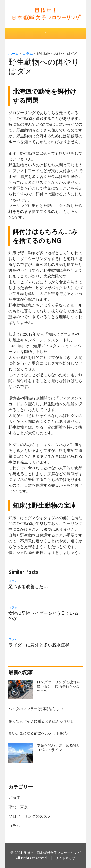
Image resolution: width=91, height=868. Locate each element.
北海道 (14, 797)
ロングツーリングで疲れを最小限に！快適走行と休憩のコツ (58, 686)
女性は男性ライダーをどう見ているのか (43, 616)
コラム (13, 581)
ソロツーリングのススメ (30, 816)
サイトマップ (65, 858)
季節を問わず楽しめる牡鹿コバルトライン (58, 748)
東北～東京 (18, 807)
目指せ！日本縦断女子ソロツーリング (52, 853)
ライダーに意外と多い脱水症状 (39, 645)
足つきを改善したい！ (30, 587)
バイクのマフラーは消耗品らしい (36, 709)
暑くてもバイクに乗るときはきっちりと (41, 721)
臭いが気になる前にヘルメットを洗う (39, 733)
